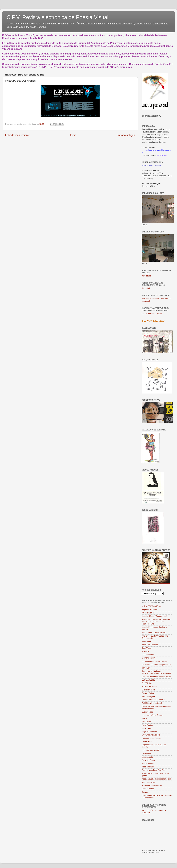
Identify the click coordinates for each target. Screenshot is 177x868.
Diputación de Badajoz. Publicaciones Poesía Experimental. (156, 672)
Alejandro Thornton (149, 609)
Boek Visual (146, 648)
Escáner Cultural (148, 693)
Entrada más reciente (18, 135)
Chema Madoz (148, 655)
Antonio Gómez (148, 613)
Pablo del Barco (148, 760)
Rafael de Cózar (148, 782)
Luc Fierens (146, 754)
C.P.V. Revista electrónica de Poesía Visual (58, 17)
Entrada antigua (126, 135)
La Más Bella (147, 742)
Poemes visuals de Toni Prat (153, 770)
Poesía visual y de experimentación (156, 779)
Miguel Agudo (147, 757)
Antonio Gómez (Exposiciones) (154, 616)
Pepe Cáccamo (148, 767)
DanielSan (146, 668)
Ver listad (146, 288)
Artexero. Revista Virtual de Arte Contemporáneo (155, 637)
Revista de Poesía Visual (152, 786)
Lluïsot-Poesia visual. (150, 750)
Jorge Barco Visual (149, 732)
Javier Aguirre (147, 725)
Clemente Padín (148, 658)
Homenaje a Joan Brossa (152, 715)
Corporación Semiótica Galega (154, 661)
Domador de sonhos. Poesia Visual (156, 677)
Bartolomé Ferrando (150, 645)
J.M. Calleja (146, 722)
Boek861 (145, 651)
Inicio (73, 135)
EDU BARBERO (148, 680)
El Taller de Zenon (149, 687)
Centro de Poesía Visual (152, 314)
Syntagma (146, 792)
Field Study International (152, 703)
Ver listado (146, 276)
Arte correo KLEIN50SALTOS (154, 633)
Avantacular (146, 642)
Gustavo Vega (147, 712)
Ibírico (144, 718)
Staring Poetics (148, 789)
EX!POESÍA (147, 683)
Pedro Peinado (148, 764)
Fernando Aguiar (148, 696)
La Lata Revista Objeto (151, 738)
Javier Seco (146, 728)
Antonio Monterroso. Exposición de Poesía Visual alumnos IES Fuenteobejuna (156, 622)
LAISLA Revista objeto (151, 735)
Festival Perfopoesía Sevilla (153, 700)
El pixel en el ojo (148, 690)
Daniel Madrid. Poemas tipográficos (156, 665)
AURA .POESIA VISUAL (152, 606)
